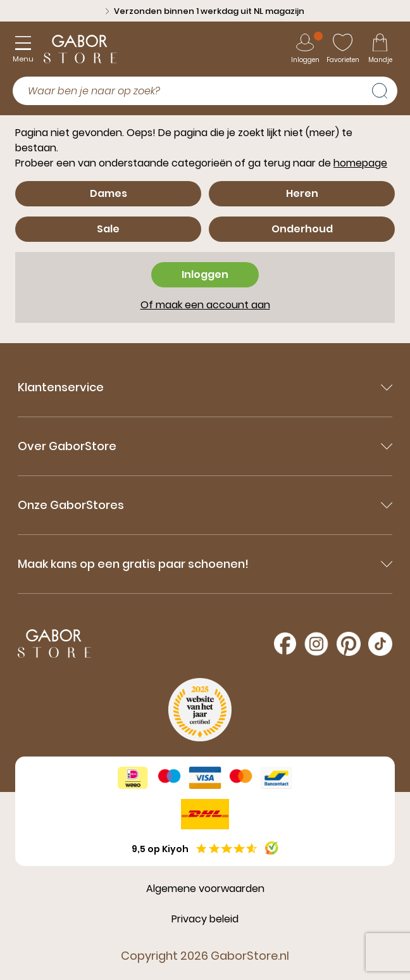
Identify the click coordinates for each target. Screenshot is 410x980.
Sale (108, 229)
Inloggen (205, 274)
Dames (109, 193)
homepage (360, 163)
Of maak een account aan (205, 305)
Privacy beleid (205, 919)
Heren (302, 193)
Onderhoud (302, 229)
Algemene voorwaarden (205, 889)
